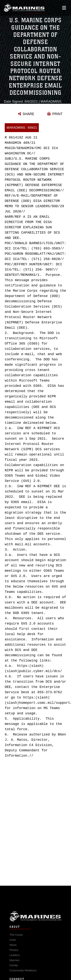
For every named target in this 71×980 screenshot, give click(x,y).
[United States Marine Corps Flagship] (24, 8)
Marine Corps (35, 921)
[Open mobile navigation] (64, 7)
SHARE (28, 114)
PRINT (57, 114)
